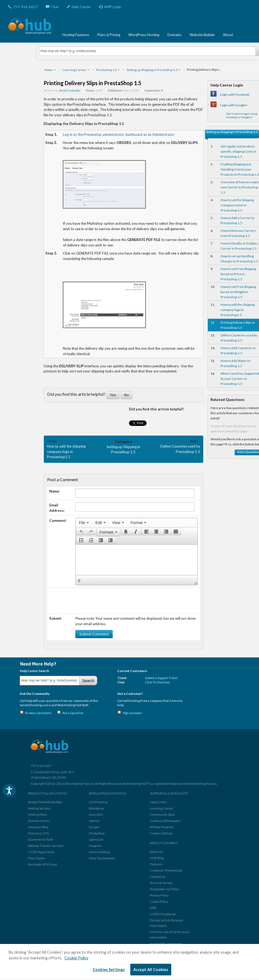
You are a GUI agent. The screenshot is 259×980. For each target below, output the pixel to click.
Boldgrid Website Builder (45, 802)
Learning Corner (161, 808)
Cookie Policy (159, 902)
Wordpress (96, 808)
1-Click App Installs (41, 852)
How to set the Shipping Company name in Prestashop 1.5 (237, 205)
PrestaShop (97, 833)
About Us (156, 852)
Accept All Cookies (151, 970)
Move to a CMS (38, 833)
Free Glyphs (36, 858)
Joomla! (94, 821)
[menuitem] (84, 523)
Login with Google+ (234, 105)
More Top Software (102, 858)
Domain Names (39, 821)
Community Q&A (162, 814)
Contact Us (158, 877)
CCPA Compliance (163, 914)
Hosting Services (39, 808)
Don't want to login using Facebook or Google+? (242, 115)
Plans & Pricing (109, 35)
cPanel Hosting (99, 852)
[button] (81, 532)
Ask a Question (73, 713)
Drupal (94, 827)
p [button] (79, 580)
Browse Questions (38, 713)
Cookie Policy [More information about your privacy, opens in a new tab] (76, 958)
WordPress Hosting (144, 35)
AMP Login (110, 7)
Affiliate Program (162, 827)
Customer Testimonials (166, 870)
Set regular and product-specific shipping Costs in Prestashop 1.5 (238, 151)
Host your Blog (38, 827)
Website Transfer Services (46, 846)
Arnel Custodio (70, 90)
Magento (95, 846)
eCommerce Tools (41, 839)
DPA (153, 908)
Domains (174, 35)
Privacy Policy (159, 895)
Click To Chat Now (157, 682)
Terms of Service (161, 883)
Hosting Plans (37, 814)
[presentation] (84, 523)
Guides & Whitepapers (165, 821)
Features (156, 864)
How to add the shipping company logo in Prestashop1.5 (66, 452)
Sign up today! (132, 713)
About (228, 35)
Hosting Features (76, 35)
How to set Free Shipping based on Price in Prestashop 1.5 (238, 274)
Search (88, 681)
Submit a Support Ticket (161, 678)
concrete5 (96, 814)
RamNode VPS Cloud (42, 864)
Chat (52, 7)
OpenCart (96, 839)
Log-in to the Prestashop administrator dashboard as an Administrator (119, 134)
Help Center (79, 7)
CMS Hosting (98, 802)
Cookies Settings (161, 833)
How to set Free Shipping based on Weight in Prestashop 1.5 (238, 292)
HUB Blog (157, 858)
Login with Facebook (235, 94)
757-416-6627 (23, 7)
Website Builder (202, 35)
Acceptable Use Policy (165, 889)
